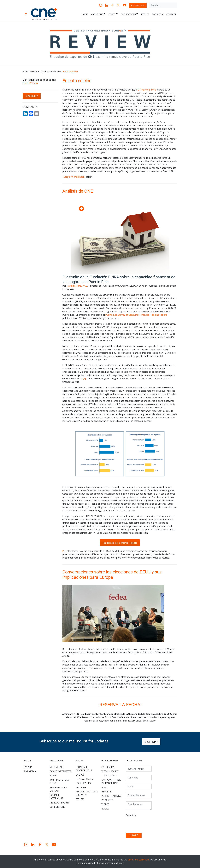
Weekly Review (110, 771)
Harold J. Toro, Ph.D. (77, 286)
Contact (171, 14)
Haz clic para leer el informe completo (120, 543)
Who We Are (57, 767)
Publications (129, 14)
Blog (104, 787)
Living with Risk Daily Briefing (111, 781)
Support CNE (138, 5)
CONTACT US (135, 761)
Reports (106, 792)
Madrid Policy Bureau (58, 789)
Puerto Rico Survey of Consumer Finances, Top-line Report (136, 315)
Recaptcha (131, 815)
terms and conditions (139, 860)
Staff (53, 776)
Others (80, 799)
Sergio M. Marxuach (74, 177)
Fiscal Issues (83, 783)
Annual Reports (60, 803)
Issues (113, 14)
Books (105, 809)
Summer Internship (57, 797)
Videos (105, 804)
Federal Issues (84, 779)
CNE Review (30, 83)
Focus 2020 (110, 776)
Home (85, 14)
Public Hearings (111, 796)
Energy (80, 775)
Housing (81, 787)
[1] (84, 378)
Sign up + (151, 742)
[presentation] (147, 824)
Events (145, 14)
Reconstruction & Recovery (87, 793)
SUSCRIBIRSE (32, 96)
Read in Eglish (70, 72)
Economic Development (84, 769)
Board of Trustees (61, 771)
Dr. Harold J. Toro (147, 90)
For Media (158, 14)
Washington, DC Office (60, 781)
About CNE (98, 14)
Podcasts (107, 800)
